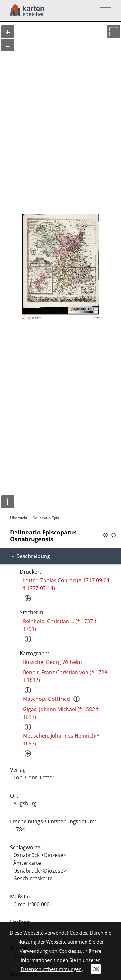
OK (96, 969)
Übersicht (19, 518)
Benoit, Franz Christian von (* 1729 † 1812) (65, 676)
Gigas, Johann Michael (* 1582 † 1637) (61, 713)
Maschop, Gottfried (46, 699)
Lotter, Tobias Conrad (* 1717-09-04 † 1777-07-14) (66, 584)
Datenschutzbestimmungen (51, 969)
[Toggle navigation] (104, 11)
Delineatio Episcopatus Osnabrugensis (49, 518)
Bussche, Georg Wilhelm (52, 662)
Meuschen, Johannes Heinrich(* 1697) (61, 740)
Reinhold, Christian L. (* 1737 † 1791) (60, 625)
